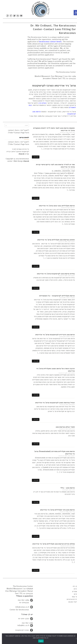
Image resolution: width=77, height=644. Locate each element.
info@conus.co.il (20, 607)
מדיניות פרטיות (70, 599)
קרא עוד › (34, 157)
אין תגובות (61, 132)
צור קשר (73, 597)
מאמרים (73, 591)
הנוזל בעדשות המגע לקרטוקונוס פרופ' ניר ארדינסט (53, 403)
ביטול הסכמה (71, 602)
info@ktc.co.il (21, 625)
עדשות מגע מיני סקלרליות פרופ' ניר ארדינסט (55, 510)
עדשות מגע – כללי (66, 488)
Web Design (20, 161)
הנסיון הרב (40, 103)
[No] (74, 639)
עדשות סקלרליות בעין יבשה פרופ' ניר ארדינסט (55, 206)
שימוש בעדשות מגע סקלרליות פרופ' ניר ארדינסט (54, 240)
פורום (74, 594)
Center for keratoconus (17, 610)
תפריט (69, 20)
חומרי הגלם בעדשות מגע (63, 427)
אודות (74, 589)
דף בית (73, 586)
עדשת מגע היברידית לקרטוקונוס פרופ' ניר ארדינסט (53, 335)
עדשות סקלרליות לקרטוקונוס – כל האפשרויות (55, 296)
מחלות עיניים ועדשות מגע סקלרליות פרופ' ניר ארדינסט (52, 544)
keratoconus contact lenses (48, 42)
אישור (39, 641)
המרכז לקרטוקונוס (20, 630)
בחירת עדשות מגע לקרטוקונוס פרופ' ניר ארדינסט (54, 274)
